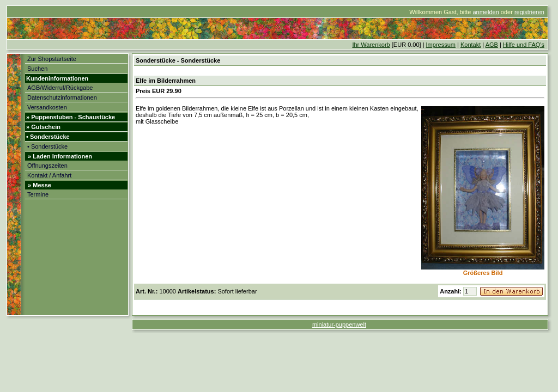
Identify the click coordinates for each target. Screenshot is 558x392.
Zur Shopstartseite (52, 59)
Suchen (37, 69)
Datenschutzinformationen (62, 97)
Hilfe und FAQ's (524, 45)
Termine (38, 194)
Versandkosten (47, 107)
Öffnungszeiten (47, 166)
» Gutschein (43, 127)
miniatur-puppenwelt (339, 324)
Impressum (441, 45)
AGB (492, 45)
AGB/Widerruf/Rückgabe (60, 88)
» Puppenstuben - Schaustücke (71, 117)
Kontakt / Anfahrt (49, 175)
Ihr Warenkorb (371, 45)
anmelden (486, 12)
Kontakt (471, 45)
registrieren (529, 12)
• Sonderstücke (48, 137)
